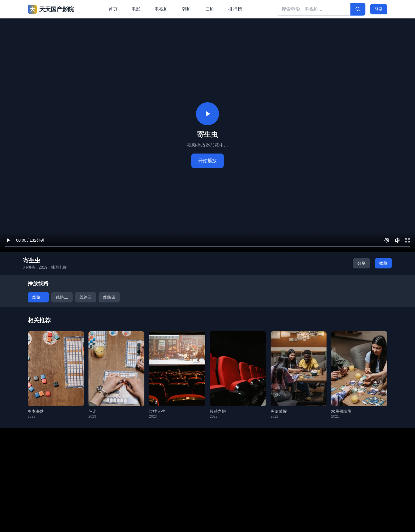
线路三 (86, 297)
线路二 (62, 297)
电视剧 (161, 9)
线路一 (38, 297)
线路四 (109, 297)
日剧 (210, 9)
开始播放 (207, 161)
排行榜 (235, 9)
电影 (136, 9)
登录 (379, 9)
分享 (361, 263)
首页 (113, 9)
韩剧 (187, 9)
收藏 (383, 263)
